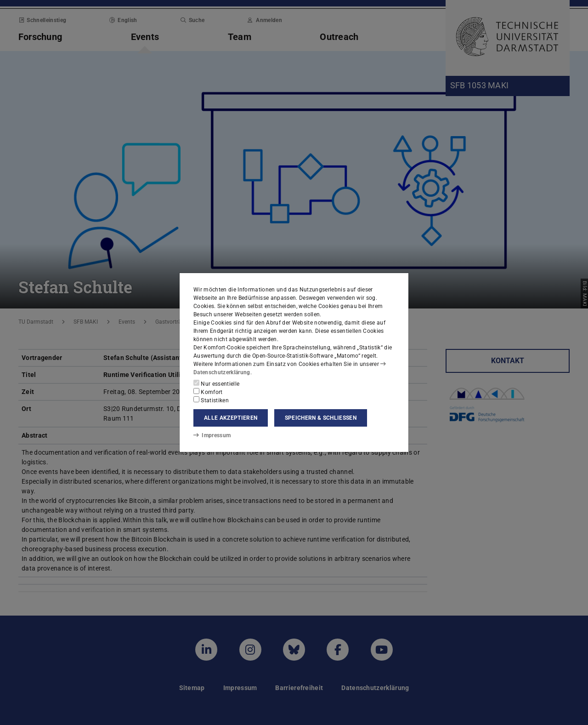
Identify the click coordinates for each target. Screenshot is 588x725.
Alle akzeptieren (231, 418)
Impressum (212, 435)
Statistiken (211, 400)
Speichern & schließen (321, 418)
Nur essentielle (216, 383)
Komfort (208, 392)
